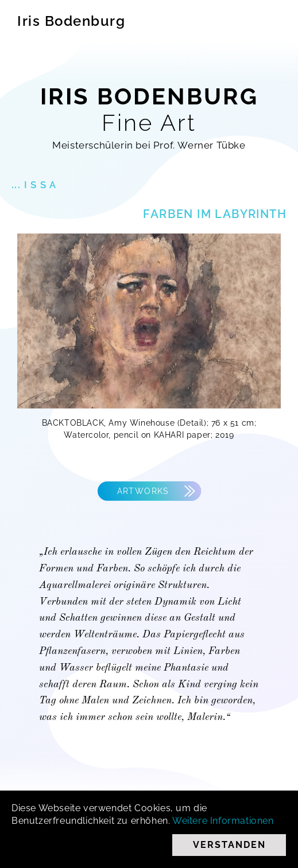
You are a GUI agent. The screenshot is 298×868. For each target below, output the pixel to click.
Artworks (146, 491)
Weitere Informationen (223, 821)
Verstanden (229, 845)
